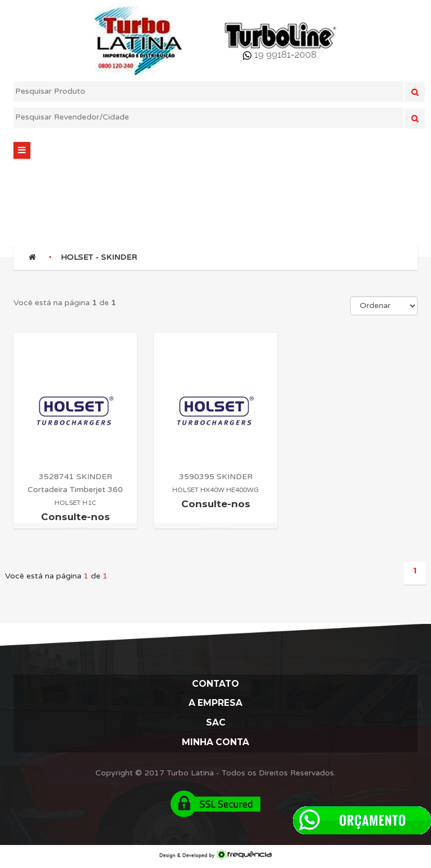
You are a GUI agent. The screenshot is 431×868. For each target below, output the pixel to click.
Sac (216, 726)
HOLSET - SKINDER (99, 258)
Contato (215, 685)
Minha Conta (215, 746)
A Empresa (216, 705)
